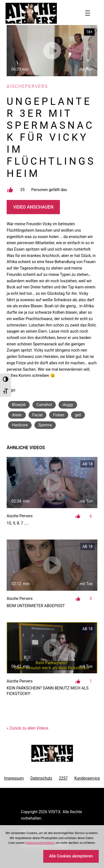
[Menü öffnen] (88, 13)
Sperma (45, 425)
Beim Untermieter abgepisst (36, 606)
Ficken (59, 415)
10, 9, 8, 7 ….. (18, 523)
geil (78, 415)
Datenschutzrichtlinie (40, 843)
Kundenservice (87, 778)
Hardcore (20, 425)
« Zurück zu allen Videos (27, 728)
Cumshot (44, 405)
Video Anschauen (33, 207)
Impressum (14, 778)
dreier (17, 415)
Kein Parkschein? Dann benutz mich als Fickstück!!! (48, 691)
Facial (38, 415)
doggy (68, 405)
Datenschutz (41, 778)
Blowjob (19, 405)
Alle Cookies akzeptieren (71, 856)
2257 (63, 778)
